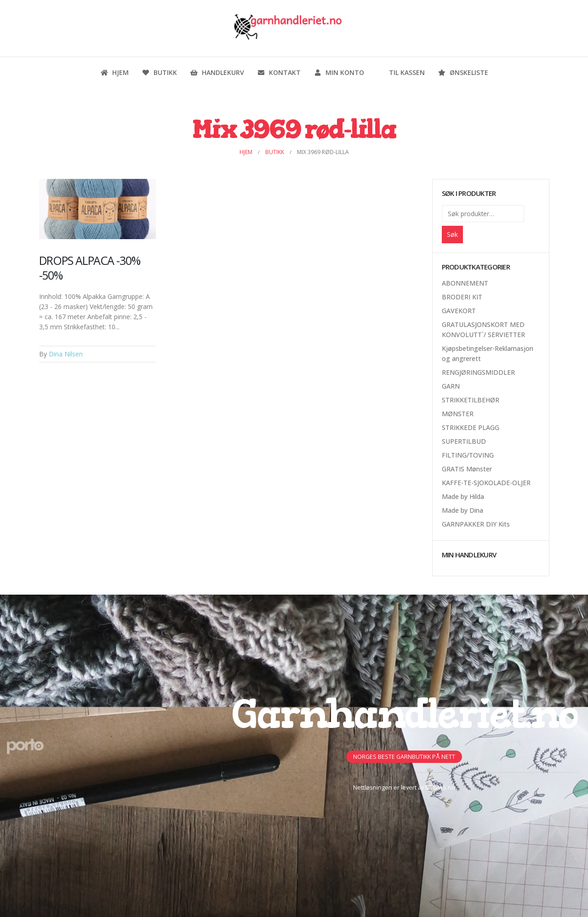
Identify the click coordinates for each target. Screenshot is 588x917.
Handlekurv (217, 72)
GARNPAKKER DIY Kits (476, 524)
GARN (451, 386)
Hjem (114, 72)
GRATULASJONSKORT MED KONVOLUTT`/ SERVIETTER (483, 330)
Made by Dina (462, 510)
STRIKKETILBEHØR (471, 400)
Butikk (159, 72)
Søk (452, 234)
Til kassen (401, 72)
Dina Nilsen (66, 354)
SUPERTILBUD (464, 441)
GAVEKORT (459, 311)
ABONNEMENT (465, 283)
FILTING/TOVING (468, 455)
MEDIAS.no (440, 788)
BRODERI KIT (462, 297)
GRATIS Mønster (467, 469)
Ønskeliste (463, 72)
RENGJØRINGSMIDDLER (478, 372)
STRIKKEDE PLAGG (471, 427)
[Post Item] (98, 209)
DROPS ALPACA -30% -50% (90, 268)
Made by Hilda (463, 496)
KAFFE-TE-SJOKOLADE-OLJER (486, 483)
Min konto (339, 72)
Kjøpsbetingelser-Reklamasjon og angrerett (488, 353)
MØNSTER (458, 414)
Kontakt (279, 72)
